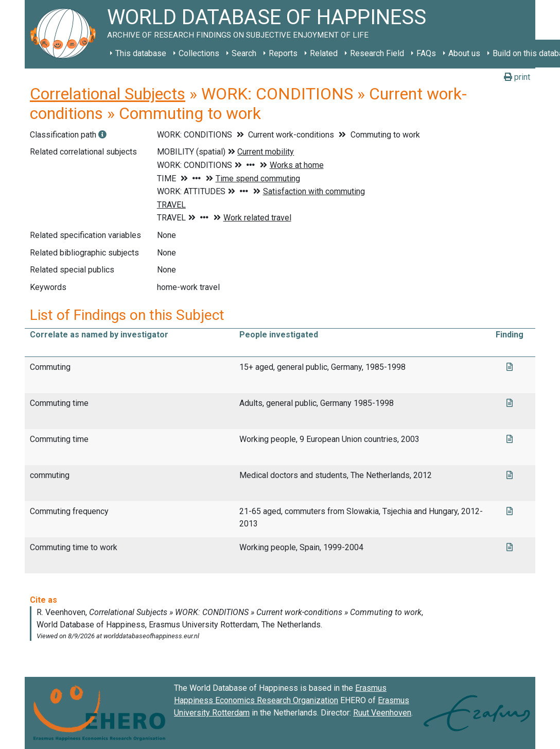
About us (464, 53)
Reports (283, 53)
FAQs (426, 53)
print (517, 77)
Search (244, 53)
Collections (199, 53)
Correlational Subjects (108, 94)
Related (324, 53)
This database (141, 53)
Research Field (377, 53)
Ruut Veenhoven (382, 713)
